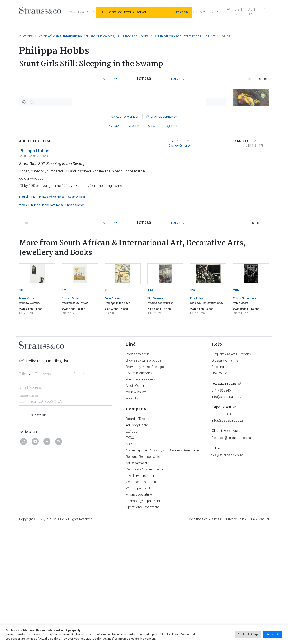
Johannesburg (224, 502)
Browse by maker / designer (146, 485)
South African (77, 315)
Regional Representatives (144, 575)
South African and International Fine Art (184, 36)
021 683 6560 (221, 532)
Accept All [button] (273, 634)
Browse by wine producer (144, 479)
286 (236, 408)
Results (261, 79)
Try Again (181, 12)
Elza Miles (197, 416)
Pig (34, 315)
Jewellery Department (141, 594)
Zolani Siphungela (244, 416)
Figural (24, 315)
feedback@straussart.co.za (231, 556)
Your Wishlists (136, 510)
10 (21, 408)
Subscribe (38, 533)
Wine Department (138, 606)
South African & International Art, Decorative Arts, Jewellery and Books (93, 36)
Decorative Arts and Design (145, 587)
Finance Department (140, 613)
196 (193, 408)
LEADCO (132, 550)
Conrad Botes (71, 416)
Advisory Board (137, 543)
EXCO (130, 556)
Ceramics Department (141, 600)
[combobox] (26, 491)
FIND (212, 12)
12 (64, 408)
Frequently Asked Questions (231, 472)
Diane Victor (27, 416)
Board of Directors (139, 537)
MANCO (132, 562)
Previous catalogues (141, 497)
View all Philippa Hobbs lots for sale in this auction (52, 323)
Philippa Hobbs (34, 269)
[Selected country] (24, 519)
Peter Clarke (112, 416)
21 (107, 408)
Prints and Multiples (52, 315)
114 (150, 408)
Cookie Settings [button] (248, 634)
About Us (133, 516)
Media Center (135, 504)
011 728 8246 (221, 509)
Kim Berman (155, 416)
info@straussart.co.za (227, 515)
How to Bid (219, 491)
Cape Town (221, 525)
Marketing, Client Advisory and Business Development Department (172, 568)
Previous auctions (139, 491)
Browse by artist (137, 472)
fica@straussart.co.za (227, 573)
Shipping (218, 485)
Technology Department (143, 619)
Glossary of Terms (225, 479)
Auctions (26, 36)
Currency (162, 235)
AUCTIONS (78, 12)
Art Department (137, 581)
